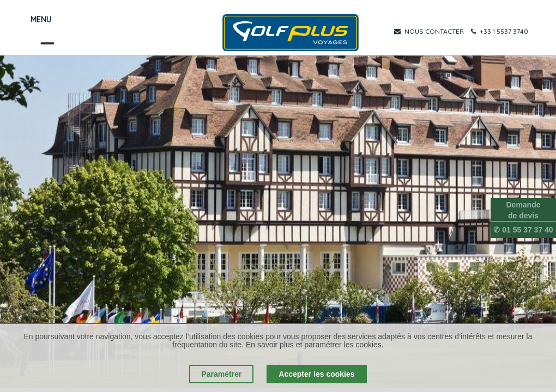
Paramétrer (221, 374)
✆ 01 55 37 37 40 (523, 230)
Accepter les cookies (316, 374)
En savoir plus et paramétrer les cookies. (315, 345)
